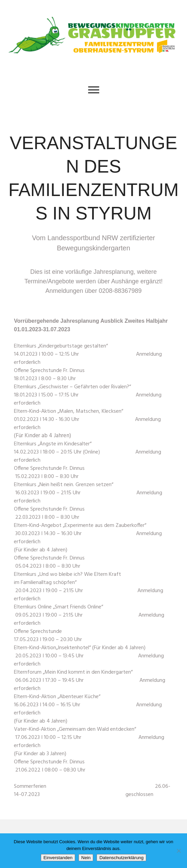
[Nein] (178, 851)
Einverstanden (58, 858)
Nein (86, 858)
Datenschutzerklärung (121, 858)
